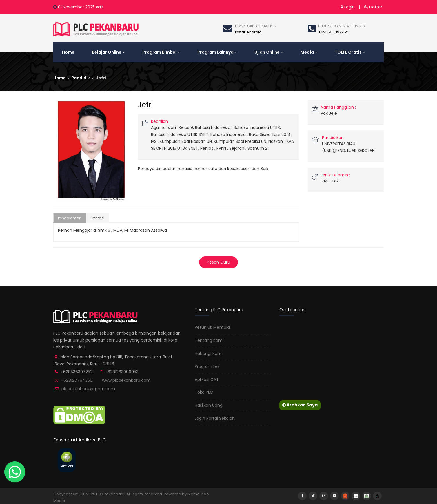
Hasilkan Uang (209, 405)
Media (309, 52)
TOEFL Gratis (350, 52)
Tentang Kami (209, 340)
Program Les (207, 366)
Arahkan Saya (300, 405)
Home (68, 52)
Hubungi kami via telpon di (342, 26)
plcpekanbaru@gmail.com (88, 389)
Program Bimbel (161, 52)
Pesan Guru (218, 262)
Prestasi (98, 218)
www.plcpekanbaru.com (126, 380)
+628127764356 (77, 380)
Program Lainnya (217, 52)
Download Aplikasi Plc (256, 26)
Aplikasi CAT (207, 379)
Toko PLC (204, 392)
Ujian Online (269, 52)
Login (348, 7)
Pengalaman (70, 218)
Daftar (373, 7)
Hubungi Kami (209, 353)
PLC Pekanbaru (110, 494)
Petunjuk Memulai (213, 327)
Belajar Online (108, 52)
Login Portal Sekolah (215, 418)
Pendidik (81, 78)
